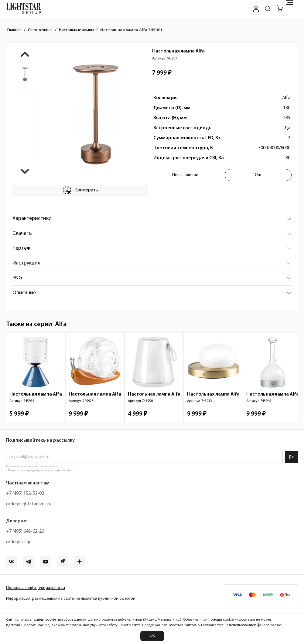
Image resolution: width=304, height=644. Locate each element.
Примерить (80, 190)
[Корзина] (280, 8)
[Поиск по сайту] (268, 8)
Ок (152, 636)
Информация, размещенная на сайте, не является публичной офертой (71, 599)
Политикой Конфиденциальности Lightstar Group (41, 471)
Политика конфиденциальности (36, 588)
